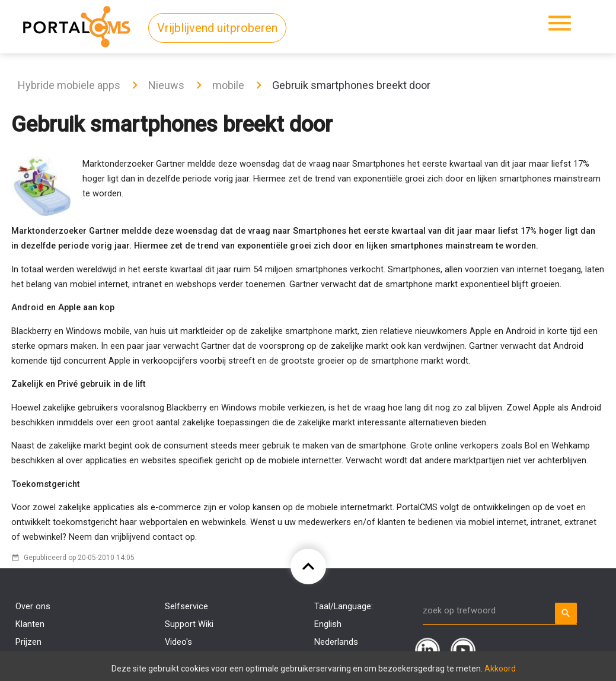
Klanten (30, 624)
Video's (178, 642)
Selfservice (186, 607)
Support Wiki (189, 624)
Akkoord (500, 669)
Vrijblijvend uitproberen (217, 28)
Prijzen (28, 642)
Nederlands (336, 642)
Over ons (33, 607)
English (328, 624)
